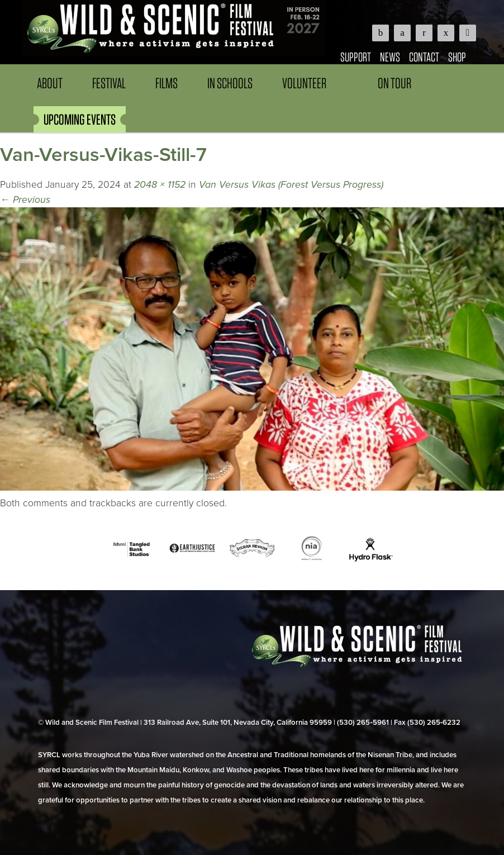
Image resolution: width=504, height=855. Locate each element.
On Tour (394, 83)
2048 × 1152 (160, 185)
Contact (424, 57)
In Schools (230, 83)
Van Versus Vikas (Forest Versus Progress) (291, 185)
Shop (457, 57)
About (50, 83)
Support (356, 57)
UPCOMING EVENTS (80, 119)
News (390, 57)
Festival (109, 83)
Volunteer (304, 83)
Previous (25, 200)
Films (167, 83)
